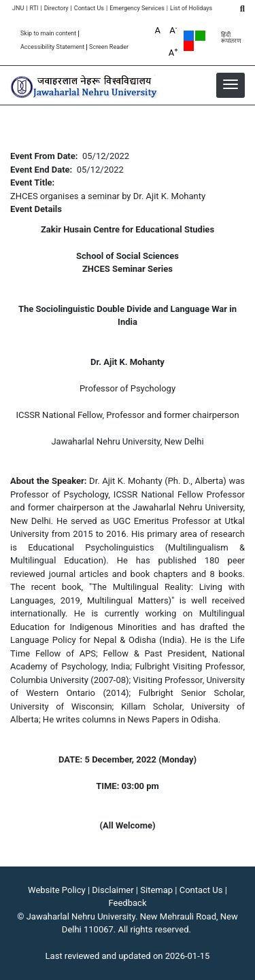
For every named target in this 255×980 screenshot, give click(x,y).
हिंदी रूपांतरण (231, 38)
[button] (231, 84)
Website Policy (57, 890)
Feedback (128, 903)
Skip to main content (48, 34)
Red (189, 46)
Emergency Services (137, 8)
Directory (56, 8)
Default (189, 36)
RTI (34, 8)
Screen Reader (109, 47)
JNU (18, 8)
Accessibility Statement (52, 47)
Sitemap (156, 890)
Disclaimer (113, 890)
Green (200, 36)
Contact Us (89, 8)
